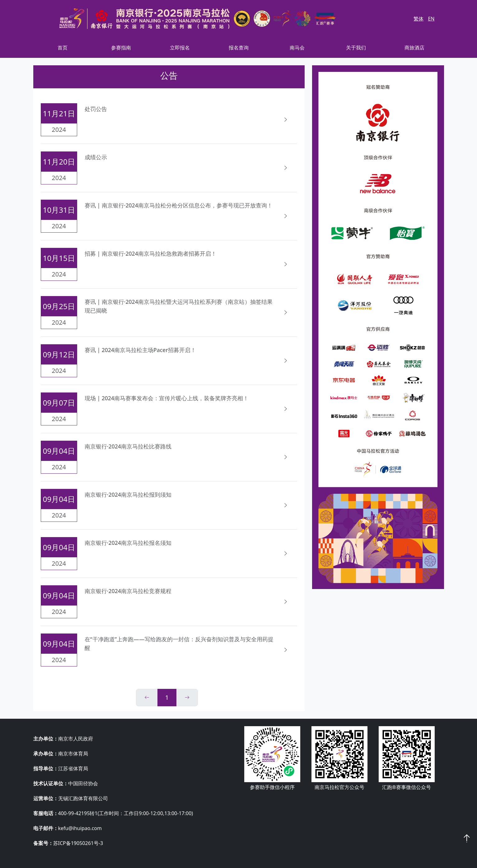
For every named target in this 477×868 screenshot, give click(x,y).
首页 (63, 48)
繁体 (419, 19)
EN (431, 19)
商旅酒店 (414, 48)
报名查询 (239, 48)
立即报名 (180, 48)
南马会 (297, 48)
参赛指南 (121, 48)
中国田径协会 (83, 783)
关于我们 (356, 48)
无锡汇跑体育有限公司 (83, 798)
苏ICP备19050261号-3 (78, 843)
